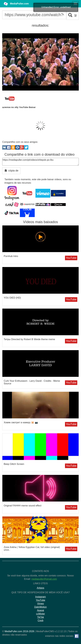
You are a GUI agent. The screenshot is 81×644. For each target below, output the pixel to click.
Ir (73, 15)
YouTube (71, 258)
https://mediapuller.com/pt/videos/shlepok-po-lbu (40, 162)
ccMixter (40, 614)
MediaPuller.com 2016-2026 (19, 631)
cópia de (11, 171)
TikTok (40, 617)
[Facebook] (77, 636)
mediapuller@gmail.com (44, 579)
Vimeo (40, 604)
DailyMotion (40, 607)
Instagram (40, 597)
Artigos (40, 588)
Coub (40, 620)
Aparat (40, 610)
